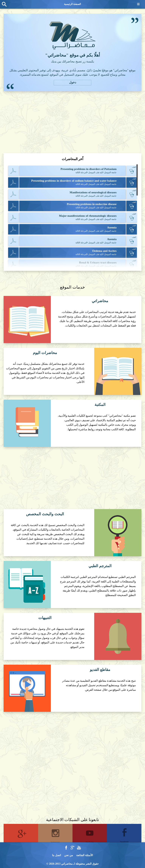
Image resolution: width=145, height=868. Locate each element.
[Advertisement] (72, 122)
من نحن (69, 855)
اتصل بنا (57, 855)
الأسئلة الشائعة (85, 855)
